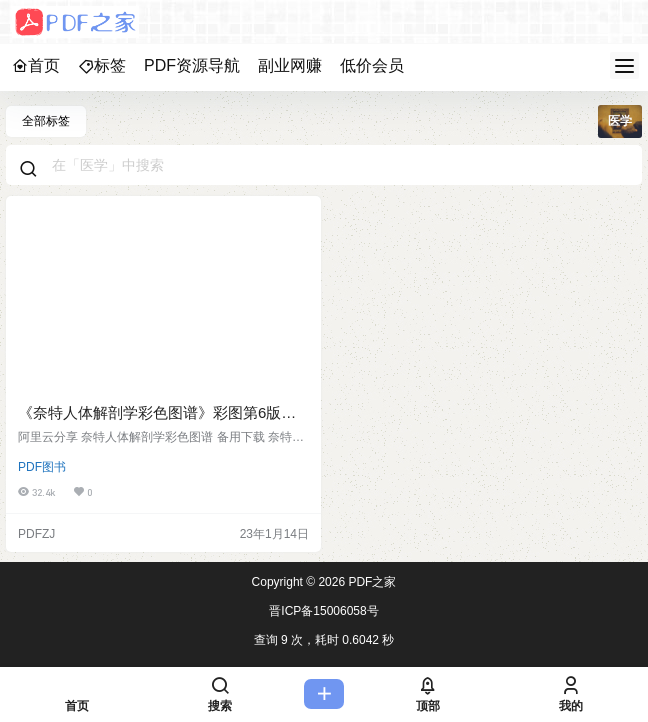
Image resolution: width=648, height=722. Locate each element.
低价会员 (372, 65)
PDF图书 (42, 467)
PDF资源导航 (192, 65)
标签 (102, 65)
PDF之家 (370, 582)
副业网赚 (290, 65)
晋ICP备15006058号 (323, 611)
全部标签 (46, 121)
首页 (36, 65)
